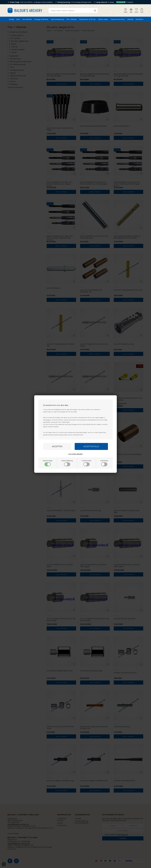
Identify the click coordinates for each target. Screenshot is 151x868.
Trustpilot (125, 2)
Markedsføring (67, 463)
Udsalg (11, 19)
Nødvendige (48, 463)
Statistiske (104, 463)
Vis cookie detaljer (76, 454)
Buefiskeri (140, 19)
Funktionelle (87, 463)
